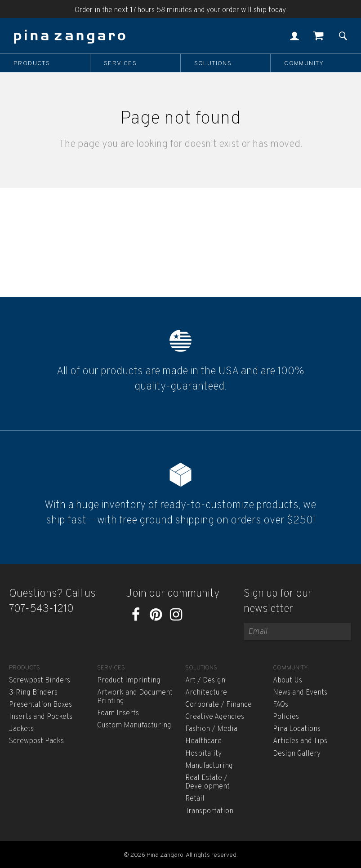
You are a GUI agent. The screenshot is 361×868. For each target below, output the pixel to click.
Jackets (21, 729)
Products (32, 63)
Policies (286, 717)
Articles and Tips (300, 741)
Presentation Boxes (40, 705)
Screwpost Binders (40, 681)
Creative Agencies (215, 717)
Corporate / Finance (218, 705)
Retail (195, 799)
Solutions (213, 63)
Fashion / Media (211, 729)
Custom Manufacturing (134, 726)
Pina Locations (297, 729)
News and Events (300, 693)
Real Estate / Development (207, 782)
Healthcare (203, 741)
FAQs (281, 705)
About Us (287, 681)
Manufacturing (209, 766)
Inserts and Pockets (41, 717)
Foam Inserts (118, 713)
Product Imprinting (129, 681)
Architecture (206, 693)
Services (120, 63)
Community (304, 63)
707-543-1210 (41, 609)
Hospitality (203, 754)
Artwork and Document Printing (135, 697)
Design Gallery (297, 754)
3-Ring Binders (33, 693)
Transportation (209, 811)
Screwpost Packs (36, 741)
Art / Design (205, 681)
